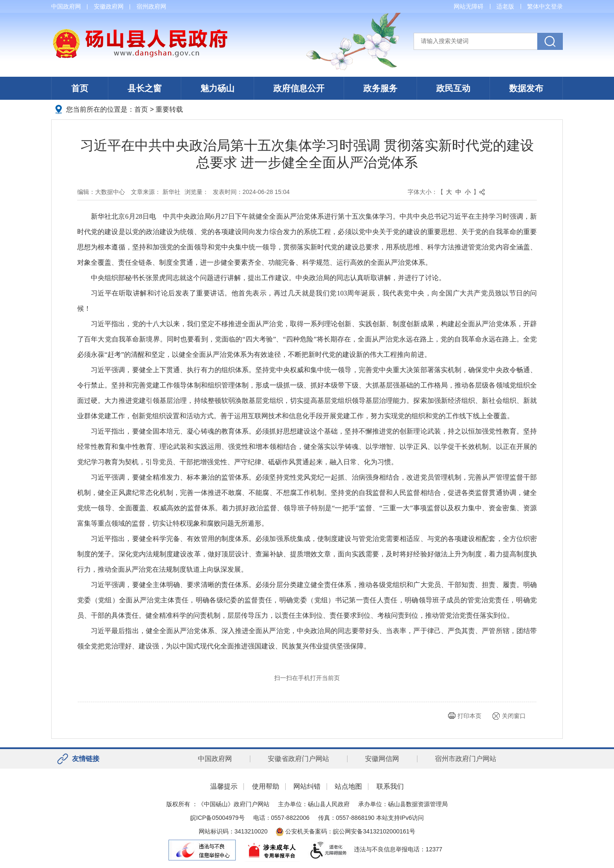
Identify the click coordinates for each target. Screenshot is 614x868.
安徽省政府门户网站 (298, 759)
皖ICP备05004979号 (217, 818)
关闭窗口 (514, 716)
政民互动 (453, 88)
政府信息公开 (299, 88)
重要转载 (169, 109)
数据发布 (526, 88)
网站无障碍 (469, 6)
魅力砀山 (217, 88)
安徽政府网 (109, 6)
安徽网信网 (382, 759)
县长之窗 (145, 88)
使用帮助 (266, 786)
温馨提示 (224, 786)
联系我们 (390, 786)
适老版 (505, 6)
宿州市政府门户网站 (466, 759)
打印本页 (469, 716)
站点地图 (348, 786)
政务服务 (380, 88)
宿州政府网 (151, 6)
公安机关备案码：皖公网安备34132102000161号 (346, 831)
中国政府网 (66, 6)
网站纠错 (307, 786)
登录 (557, 6)
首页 (80, 88)
